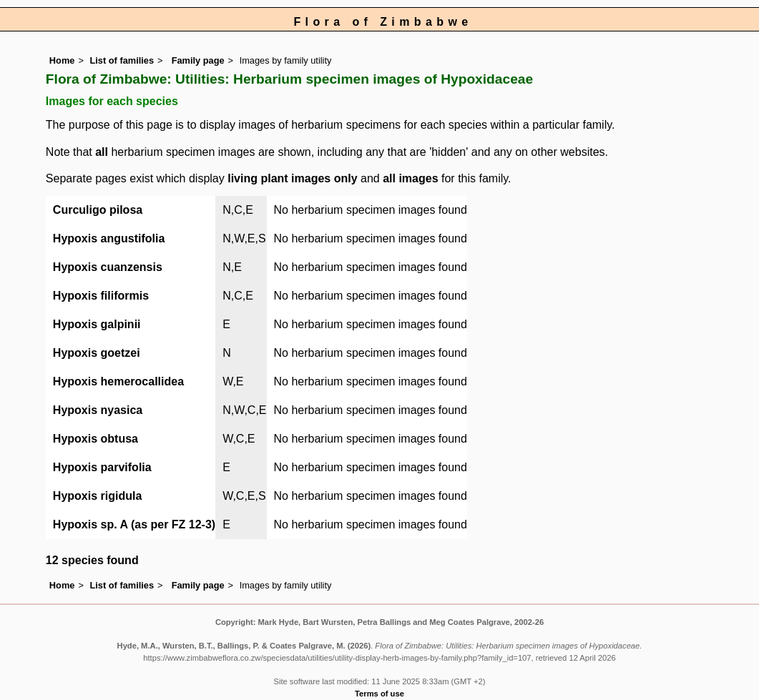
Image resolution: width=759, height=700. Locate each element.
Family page (198, 60)
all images (410, 178)
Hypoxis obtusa (96, 439)
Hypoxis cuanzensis (108, 267)
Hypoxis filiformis (101, 296)
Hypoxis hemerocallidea (118, 381)
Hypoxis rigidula (97, 496)
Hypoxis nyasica (98, 410)
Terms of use (379, 694)
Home (62, 60)
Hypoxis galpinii (97, 324)
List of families (122, 60)
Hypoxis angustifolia (109, 238)
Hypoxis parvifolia (102, 467)
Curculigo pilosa (98, 210)
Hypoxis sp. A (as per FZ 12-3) (134, 524)
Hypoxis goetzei (97, 353)
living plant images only (292, 178)
